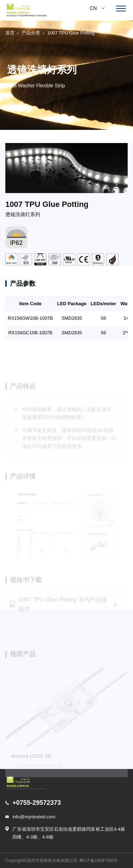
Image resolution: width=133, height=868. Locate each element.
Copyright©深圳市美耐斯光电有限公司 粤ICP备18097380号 (62, 861)
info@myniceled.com (34, 817)
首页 (10, 33)
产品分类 (31, 33)
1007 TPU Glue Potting (71, 33)
